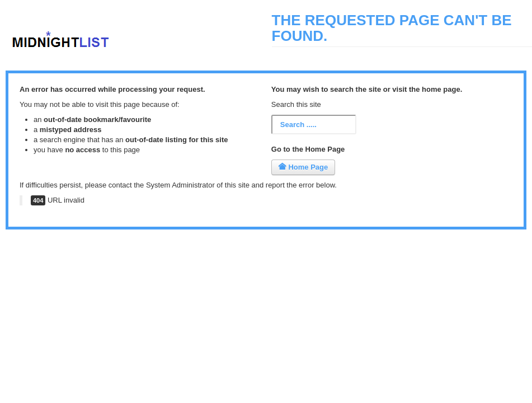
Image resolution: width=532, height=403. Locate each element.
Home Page (303, 167)
